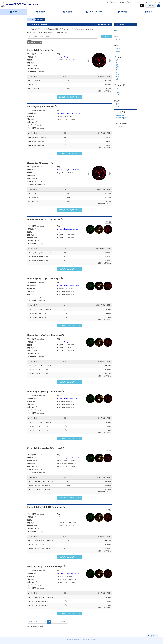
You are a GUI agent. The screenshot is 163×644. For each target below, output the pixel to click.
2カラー (119, 90)
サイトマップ (147, 2)
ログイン (151, 6)
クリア (106, 40)
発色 (117, 106)
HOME (31, 20)
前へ (37, 622)
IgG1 (117, 67)
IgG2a (118, 72)
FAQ (116, 31)
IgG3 (117, 77)
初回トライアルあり (104, 91)
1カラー (119, 88)
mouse (118, 51)
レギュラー (120, 127)
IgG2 (117, 69)
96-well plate (120, 115)
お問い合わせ (110, 2)
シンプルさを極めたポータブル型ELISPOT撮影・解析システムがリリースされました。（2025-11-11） (61, 29)
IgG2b (118, 74)
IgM (117, 60)
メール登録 (120, 2)
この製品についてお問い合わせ (70, 97)
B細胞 (118, 40)
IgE (117, 62)
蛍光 (117, 104)
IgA (117, 65)
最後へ (64, 622)
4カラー (119, 95)
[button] (88, 60)
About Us (157, 2)
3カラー (119, 93)
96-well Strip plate (122, 118)
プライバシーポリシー (133, 2)
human (118, 49)
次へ (58, 622)
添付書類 (108, 222)
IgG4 (117, 79)
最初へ (31, 622)
